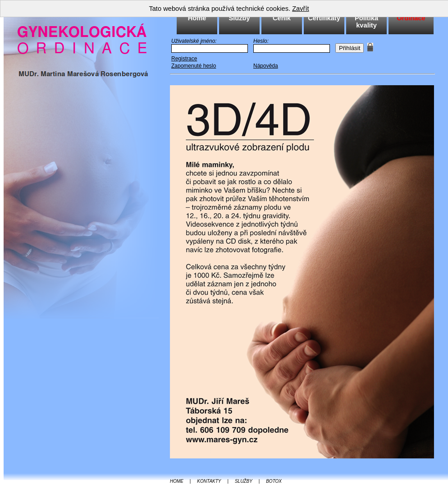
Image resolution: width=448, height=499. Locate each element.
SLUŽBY (244, 481)
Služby (239, 18)
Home (197, 18)
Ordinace (411, 18)
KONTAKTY (209, 481)
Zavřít (300, 9)
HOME (177, 481)
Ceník (282, 18)
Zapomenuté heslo (194, 66)
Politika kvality (366, 22)
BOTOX (274, 481)
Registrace (184, 59)
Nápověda (266, 66)
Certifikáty (324, 18)
